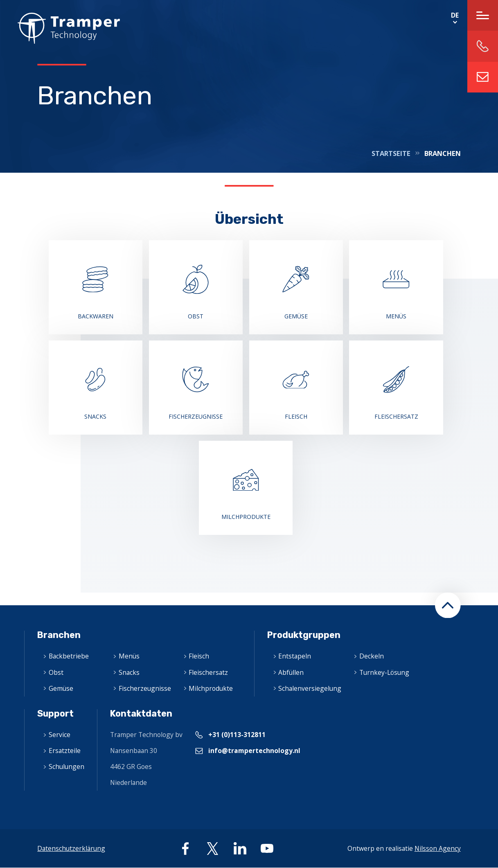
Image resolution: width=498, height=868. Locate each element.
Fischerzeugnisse (145, 688)
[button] (448, 605)
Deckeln (372, 656)
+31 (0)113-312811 (237, 735)
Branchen (59, 635)
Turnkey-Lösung (384, 672)
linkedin (240, 849)
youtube (267, 849)
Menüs (129, 656)
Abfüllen (291, 672)
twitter (213, 849)
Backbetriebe (69, 656)
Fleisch (199, 656)
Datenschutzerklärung (71, 848)
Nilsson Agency (438, 848)
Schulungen (66, 767)
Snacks (129, 672)
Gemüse (61, 688)
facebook (186, 849)
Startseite (391, 153)
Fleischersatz (208, 672)
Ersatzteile (65, 751)
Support (55, 714)
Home (60, 28)
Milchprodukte (211, 688)
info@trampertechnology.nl (483, 77)
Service (60, 735)
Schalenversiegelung (310, 688)
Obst (56, 672)
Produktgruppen (304, 635)
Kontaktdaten (141, 714)
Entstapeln (295, 656)
